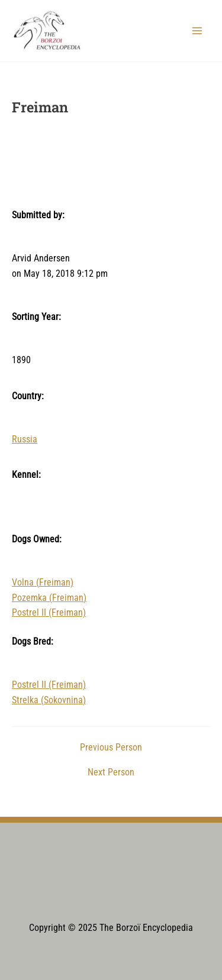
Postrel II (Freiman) (49, 613)
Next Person (111, 773)
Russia (25, 439)
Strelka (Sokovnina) (49, 700)
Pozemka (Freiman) (49, 598)
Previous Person (111, 748)
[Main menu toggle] (197, 30)
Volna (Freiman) (43, 583)
